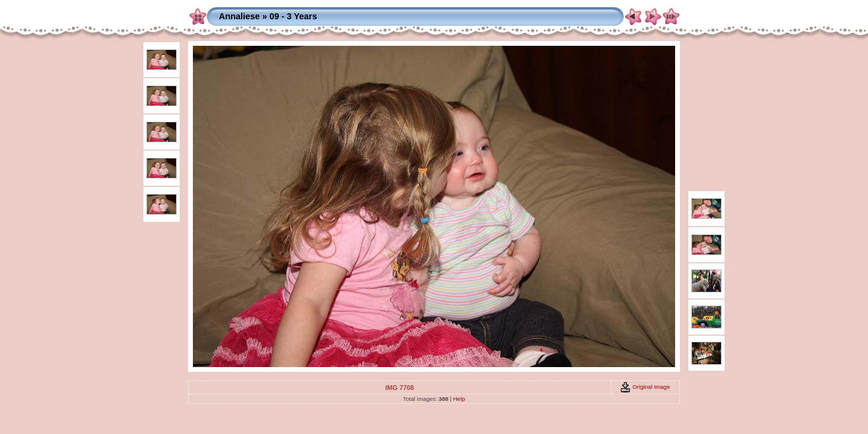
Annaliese (239, 16)
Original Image (645, 387)
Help (459, 399)
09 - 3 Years (293, 16)
